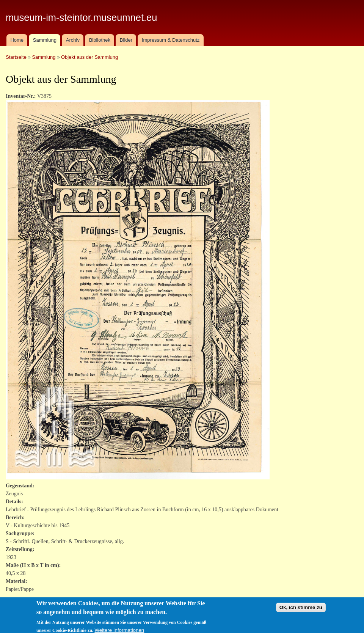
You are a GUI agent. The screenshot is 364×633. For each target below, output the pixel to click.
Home (17, 40)
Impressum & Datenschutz (171, 40)
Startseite (16, 57)
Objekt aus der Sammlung (89, 57)
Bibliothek (100, 40)
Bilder (126, 40)
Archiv (73, 40)
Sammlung (45, 40)
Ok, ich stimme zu (301, 610)
